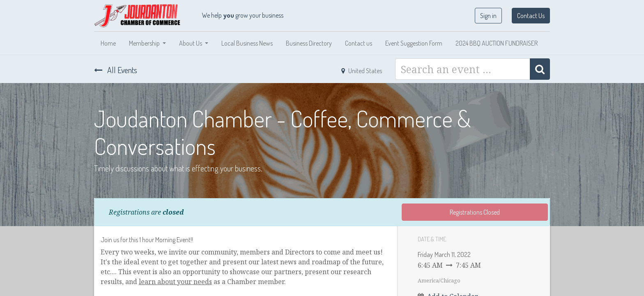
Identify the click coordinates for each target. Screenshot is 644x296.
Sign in (488, 16)
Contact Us (531, 16)
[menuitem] (108, 43)
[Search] (540, 69)
